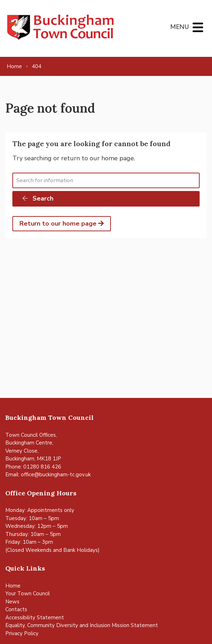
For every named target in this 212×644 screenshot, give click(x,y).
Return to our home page (62, 223)
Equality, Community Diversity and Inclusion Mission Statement (82, 625)
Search (37, 198)
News (12, 602)
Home (13, 586)
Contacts (16, 609)
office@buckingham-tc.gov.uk (56, 475)
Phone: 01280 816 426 (33, 467)
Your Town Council (28, 594)
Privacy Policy (22, 633)
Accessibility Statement (35, 618)
